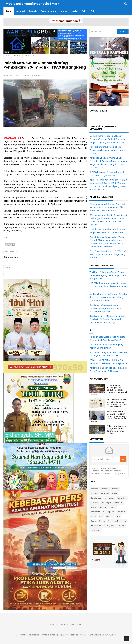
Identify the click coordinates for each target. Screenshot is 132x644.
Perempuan (109, 512)
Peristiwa (121, 512)
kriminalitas (96, 530)
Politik (93, 516)
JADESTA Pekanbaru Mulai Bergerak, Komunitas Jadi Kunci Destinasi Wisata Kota (109, 286)
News (93, 507)
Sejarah (110, 516)
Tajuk (116, 521)
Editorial (94, 493)
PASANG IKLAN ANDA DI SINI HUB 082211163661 (32, 367)
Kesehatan (109, 498)
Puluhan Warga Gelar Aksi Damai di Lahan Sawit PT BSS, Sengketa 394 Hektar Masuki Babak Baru (107, 207)
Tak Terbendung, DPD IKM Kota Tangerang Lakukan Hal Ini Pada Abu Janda (108, 150)
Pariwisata (95, 512)
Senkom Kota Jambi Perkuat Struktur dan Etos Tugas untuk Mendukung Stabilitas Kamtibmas (108, 297)
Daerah (115, 489)
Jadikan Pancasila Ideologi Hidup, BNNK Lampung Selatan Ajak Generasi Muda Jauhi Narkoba (108, 416)
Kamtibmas (24, 75)
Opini (114, 507)
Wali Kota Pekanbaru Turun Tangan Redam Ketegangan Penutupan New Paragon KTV (108, 275)
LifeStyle (94, 503)
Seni (118, 516)
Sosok (102, 521)
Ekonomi (105, 493)
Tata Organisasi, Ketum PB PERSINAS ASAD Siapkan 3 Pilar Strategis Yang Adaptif (108, 254)
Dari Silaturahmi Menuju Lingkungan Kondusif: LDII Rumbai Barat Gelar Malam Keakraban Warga (107, 319)
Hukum (115, 493)
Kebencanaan (37, 75)
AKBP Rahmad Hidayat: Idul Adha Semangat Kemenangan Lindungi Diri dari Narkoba (117, 403)
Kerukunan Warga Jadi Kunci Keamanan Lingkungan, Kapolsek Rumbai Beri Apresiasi (106, 308)
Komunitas (122, 498)
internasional (97, 526)
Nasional (118, 503)
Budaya (105, 489)
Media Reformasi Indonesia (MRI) (47, 635)
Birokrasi (95, 489)
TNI (109, 521)
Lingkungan (106, 503)
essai (124, 521)
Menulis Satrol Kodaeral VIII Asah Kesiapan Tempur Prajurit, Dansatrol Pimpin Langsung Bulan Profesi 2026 (108, 139)
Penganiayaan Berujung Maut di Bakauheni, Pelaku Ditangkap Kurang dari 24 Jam (108, 390)
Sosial (93, 521)
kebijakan (110, 526)
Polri (101, 516)
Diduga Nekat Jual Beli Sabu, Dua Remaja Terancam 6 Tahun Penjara (117, 430)
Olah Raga (104, 507)
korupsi (121, 526)
